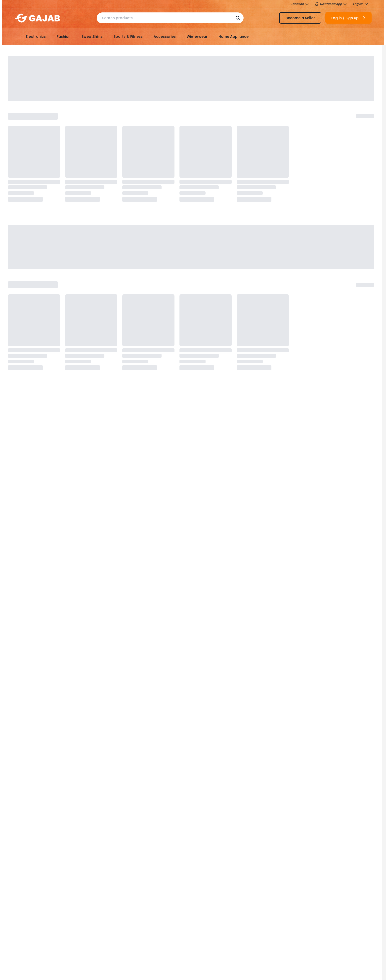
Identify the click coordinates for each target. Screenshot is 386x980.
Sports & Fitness (128, 37)
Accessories (165, 37)
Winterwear (197, 37)
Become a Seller (300, 18)
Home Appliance (234, 37)
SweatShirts (92, 37)
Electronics (36, 37)
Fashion (64, 37)
